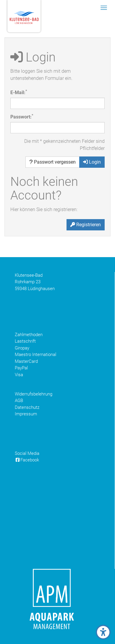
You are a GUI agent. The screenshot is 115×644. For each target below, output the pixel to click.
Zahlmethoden (29, 335)
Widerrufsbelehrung (34, 394)
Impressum (26, 414)
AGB (19, 401)
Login (92, 162)
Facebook (27, 460)
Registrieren (86, 225)
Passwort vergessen (52, 162)
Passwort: (22, 117)
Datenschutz (27, 407)
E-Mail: (19, 92)
